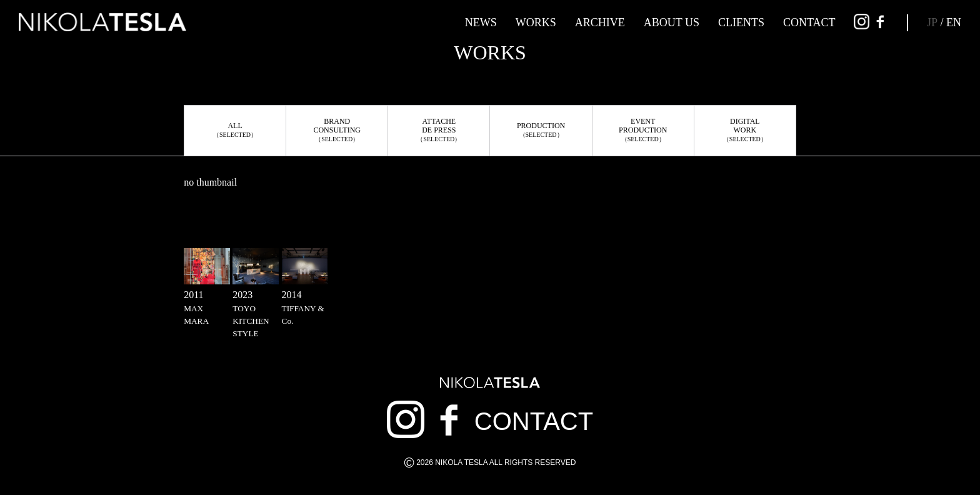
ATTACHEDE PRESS (439, 130)
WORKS (536, 22)
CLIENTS (741, 22)
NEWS (481, 22)
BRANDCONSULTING (337, 130)
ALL (235, 130)
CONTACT (809, 22)
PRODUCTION (541, 130)
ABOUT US (672, 22)
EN (954, 22)
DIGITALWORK (745, 130)
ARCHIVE (600, 22)
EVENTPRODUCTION (643, 130)
